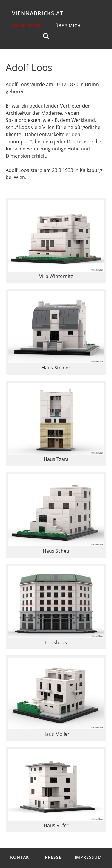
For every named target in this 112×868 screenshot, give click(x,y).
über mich (68, 25)
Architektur (28, 25)
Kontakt (21, 857)
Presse (53, 857)
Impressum (88, 857)
